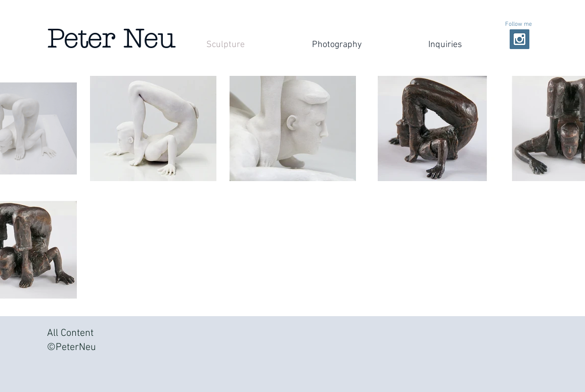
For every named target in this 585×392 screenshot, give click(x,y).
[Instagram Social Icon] (520, 39)
